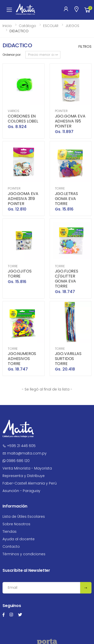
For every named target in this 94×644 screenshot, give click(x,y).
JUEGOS (72, 26)
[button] (87, 10)
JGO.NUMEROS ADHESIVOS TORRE (22, 359)
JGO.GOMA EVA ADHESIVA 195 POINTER (70, 121)
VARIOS (14, 111)
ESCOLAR (51, 26)
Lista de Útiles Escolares (24, 516)
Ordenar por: (12, 55)
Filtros (85, 46)
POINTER (61, 111)
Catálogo (27, 26)
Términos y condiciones (24, 554)
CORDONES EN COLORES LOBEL (23, 119)
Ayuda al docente (19, 539)
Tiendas (10, 531)
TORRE (60, 188)
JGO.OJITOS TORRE (20, 274)
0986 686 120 (16, 461)
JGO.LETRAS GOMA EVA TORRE (66, 199)
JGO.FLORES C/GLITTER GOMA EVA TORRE (67, 279)
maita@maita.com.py (25, 453)
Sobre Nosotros (16, 524)
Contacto (11, 546)
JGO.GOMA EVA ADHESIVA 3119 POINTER (23, 199)
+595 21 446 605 (19, 446)
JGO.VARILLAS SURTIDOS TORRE (68, 359)
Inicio (7, 26)
